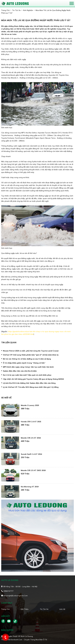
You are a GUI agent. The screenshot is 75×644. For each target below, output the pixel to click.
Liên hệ (62, 609)
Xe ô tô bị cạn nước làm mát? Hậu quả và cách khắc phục (27, 375)
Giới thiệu (25, 609)
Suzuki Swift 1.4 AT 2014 (31, 454)
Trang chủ (5, 609)
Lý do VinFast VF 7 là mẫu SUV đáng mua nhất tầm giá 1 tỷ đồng (31, 387)
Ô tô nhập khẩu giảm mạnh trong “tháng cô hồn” (24, 363)
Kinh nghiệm (28, 10)
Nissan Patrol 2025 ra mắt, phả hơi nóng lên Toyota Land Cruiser (31, 351)
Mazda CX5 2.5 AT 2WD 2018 (33, 470)
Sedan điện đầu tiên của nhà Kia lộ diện (20, 371)
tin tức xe (16, 10)
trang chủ (5, 10)
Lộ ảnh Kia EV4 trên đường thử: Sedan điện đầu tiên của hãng (29, 383)
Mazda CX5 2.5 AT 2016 (31, 438)
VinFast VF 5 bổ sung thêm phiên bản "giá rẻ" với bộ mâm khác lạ (31, 355)
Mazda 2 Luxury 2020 (30, 405)
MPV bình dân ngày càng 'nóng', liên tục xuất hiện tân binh (28, 367)
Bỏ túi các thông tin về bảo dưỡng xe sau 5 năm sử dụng (27, 359)
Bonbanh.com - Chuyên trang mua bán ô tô (29, 640)
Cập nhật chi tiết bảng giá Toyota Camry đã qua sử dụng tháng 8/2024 (33, 379)
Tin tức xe (44, 609)
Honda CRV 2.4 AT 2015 (31, 422)
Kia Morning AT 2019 (30, 487)
